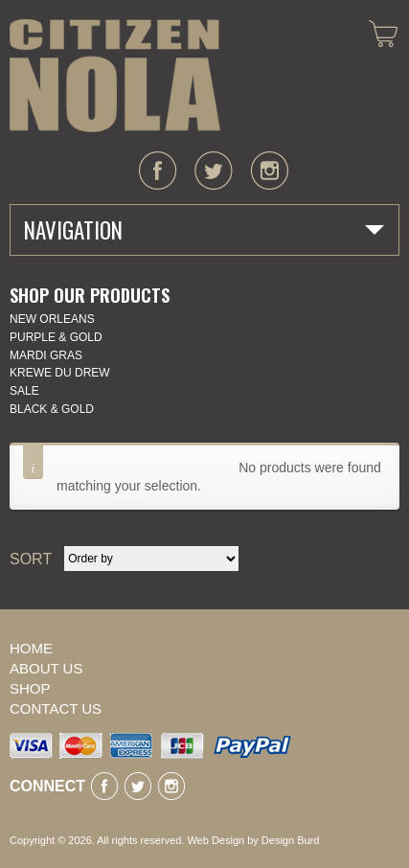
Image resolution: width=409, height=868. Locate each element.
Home (31, 648)
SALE (24, 391)
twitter (214, 171)
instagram (269, 171)
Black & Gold (52, 409)
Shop (30, 688)
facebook (158, 171)
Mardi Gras (46, 355)
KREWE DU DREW (60, 373)
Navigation (73, 230)
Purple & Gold (56, 337)
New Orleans (52, 319)
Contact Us (56, 708)
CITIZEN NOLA (115, 76)
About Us (46, 668)
